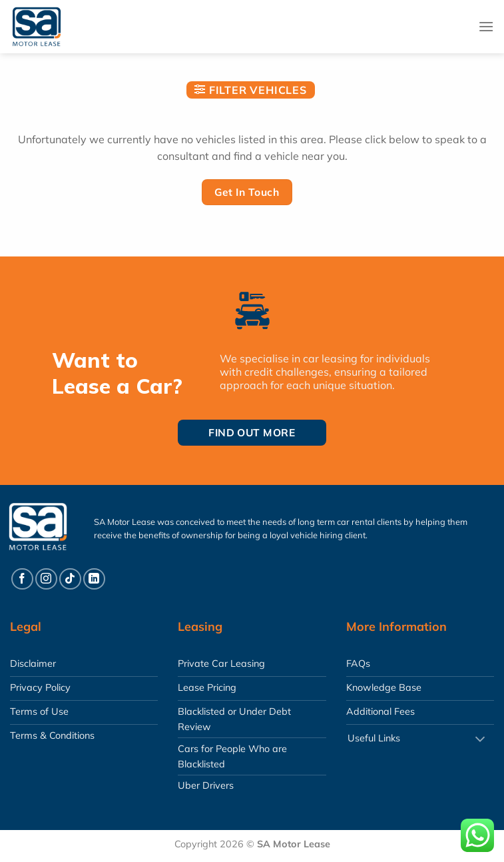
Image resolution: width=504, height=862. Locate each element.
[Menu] (486, 26)
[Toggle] (480, 740)
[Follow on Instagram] (46, 579)
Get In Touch (247, 192)
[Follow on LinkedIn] (94, 579)
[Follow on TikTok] (70, 579)
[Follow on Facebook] (22, 579)
